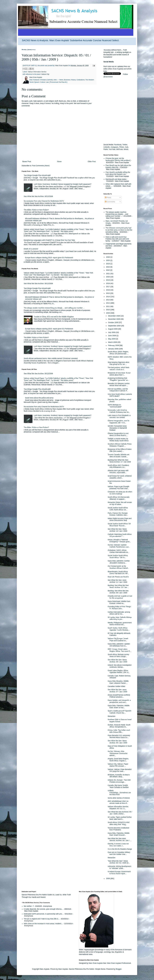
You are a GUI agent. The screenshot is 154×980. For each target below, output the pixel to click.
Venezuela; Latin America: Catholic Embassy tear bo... (119, 411)
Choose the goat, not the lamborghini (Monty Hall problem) (118, 159)
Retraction (112, 716)
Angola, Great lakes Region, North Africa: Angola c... (118, 760)
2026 (108, 257)
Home (59, 161)
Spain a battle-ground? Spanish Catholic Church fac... (119, 712)
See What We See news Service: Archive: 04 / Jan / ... (119, 839)
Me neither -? (29, 906)
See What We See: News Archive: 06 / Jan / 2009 (117, 742)
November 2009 (114, 319)
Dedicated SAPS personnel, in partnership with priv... (44, 914)
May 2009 (112, 339)
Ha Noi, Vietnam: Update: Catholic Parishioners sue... (119, 546)
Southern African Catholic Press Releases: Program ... (120, 445)
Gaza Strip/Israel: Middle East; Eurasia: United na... (119, 602)
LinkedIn (107, 147)
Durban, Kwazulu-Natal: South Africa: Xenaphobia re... (119, 726)
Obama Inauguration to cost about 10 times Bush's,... (118, 434)
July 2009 (112, 332)
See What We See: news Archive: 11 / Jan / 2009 (117, 581)
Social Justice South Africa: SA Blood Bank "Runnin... (119, 525)
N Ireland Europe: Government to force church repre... (119, 873)
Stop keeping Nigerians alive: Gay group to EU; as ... (119, 363)
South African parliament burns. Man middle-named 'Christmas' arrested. (51, 358)
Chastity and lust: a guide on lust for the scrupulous (120, 597)
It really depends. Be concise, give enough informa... (43, 909)
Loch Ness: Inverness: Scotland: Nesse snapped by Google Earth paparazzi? (63, 184)
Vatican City (45, 74)
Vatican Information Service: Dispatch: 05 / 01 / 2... (118, 808)
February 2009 (114, 345)
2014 (108, 297)
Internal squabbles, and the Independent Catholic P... (118, 390)
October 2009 (113, 322)
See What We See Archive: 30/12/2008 (38, 196)
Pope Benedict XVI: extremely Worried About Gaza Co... (119, 736)
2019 (108, 280)
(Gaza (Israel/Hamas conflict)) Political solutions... (119, 696)
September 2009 (114, 326)
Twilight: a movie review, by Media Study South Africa (118, 440)
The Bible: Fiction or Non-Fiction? (36, 210)
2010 (108, 310)
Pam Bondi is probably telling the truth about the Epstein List (118, 173)
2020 (108, 277)
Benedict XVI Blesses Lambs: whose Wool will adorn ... (119, 384)
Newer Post (27, 161)
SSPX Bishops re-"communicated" (115, 406)
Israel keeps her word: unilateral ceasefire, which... (120, 477)
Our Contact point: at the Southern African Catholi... (118, 567)
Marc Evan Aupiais (96, 963)
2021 (108, 274)
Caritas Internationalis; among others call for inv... (119, 613)
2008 (108, 879)
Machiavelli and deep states (116, 179)
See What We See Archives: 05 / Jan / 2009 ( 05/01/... (120, 813)
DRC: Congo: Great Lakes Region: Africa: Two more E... (119, 650)
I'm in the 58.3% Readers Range (120, 849)
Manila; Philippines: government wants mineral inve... (120, 624)
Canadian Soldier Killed (116, 686)
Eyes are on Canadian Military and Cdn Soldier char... (119, 853)
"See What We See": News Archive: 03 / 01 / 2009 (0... (119, 862)
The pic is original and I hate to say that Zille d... (42, 919)
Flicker (122, 147)
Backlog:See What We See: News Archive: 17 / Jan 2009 (119, 461)
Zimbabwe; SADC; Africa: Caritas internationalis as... (119, 551)
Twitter (125, 145)
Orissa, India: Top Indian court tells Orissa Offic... (119, 731)
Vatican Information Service (37, 72)
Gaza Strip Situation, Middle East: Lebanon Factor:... (118, 682)
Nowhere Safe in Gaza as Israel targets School (120, 721)
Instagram (115, 147)
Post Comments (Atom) (41, 166)
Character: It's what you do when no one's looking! (120, 493)
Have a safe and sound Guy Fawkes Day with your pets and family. (117, 239)
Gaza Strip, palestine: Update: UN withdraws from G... (119, 645)
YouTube (112, 149)
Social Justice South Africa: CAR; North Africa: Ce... (118, 509)
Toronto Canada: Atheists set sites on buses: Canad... (118, 456)
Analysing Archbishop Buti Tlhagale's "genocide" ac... (118, 379)
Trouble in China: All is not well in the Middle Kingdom (54, 317)
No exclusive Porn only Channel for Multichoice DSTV (44, 201)
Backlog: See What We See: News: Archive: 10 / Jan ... (118, 586)
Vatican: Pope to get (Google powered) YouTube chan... (118, 487)
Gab (127, 147)
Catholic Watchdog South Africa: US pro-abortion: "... (120, 535)
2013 (108, 300)
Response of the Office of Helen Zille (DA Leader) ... (120, 450)
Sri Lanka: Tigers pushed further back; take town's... (120, 818)
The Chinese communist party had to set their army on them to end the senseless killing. (119, 230)
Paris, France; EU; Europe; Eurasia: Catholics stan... (118, 514)
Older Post (92, 161)
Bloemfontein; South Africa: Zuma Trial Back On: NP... (118, 573)
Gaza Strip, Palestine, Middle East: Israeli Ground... (119, 834)
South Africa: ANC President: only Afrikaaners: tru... (118, 466)
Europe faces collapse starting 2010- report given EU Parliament (49, 258)
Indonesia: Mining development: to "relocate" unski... (120, 867)
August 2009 (113, 329)
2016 (108, 290)
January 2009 (113, 349)
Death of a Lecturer (31, 249)
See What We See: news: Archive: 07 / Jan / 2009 (117, 691)
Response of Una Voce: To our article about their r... (119, 374)
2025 (108, 260)
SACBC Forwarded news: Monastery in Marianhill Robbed (117, 428)
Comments (110, 202)
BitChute (120, 149)
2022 (108, 270)
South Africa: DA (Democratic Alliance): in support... (119, 498)
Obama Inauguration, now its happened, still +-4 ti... (118, 422)
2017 (108, 287)
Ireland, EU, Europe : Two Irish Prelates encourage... (119, 781)
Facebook (118, 145)
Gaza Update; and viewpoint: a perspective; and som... (119, 701)
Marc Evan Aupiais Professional (119, 963)
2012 (108, 303)
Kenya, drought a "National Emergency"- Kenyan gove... (119, 541)
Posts (108, 197)
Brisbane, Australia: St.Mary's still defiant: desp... (119, 776)
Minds (126, 149)
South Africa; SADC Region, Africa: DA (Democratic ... (118, 353)
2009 (108, 313)
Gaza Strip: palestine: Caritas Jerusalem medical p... (119, 562)
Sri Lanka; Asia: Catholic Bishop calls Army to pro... (120, 618)
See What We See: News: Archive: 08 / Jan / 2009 (117, 661)
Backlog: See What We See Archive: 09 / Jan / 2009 (118, 592)
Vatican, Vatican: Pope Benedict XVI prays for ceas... (120, 770)
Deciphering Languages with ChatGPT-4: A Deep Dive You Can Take (49, 240)
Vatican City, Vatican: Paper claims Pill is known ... (118, 765)
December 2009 (114, 316)
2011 (108, 306)
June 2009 (112, 336)
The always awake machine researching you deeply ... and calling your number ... (54, 308)
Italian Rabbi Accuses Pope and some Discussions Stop (120, 519)
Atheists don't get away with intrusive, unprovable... (118, 472)
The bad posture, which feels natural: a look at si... (118, 369)
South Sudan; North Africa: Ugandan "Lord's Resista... (119, 629)
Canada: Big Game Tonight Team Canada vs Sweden (118, 786)
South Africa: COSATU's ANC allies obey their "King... (119, 823)
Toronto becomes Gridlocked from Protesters (118, 829)
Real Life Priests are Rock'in (118, 577)
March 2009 (113, 342)
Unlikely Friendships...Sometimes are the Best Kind (119, 793)
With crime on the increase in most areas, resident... (43, 924)
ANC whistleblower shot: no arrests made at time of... (118, 802)
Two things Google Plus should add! (37, 175)
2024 (108, 264)
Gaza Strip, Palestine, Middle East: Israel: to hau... (119, 707)
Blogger (119, 969)
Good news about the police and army (39, 398)
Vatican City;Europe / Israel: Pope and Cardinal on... (118, 640)
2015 (108, 293)
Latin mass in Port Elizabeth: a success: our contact (119, 416)
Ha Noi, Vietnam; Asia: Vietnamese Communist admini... (117, 753)
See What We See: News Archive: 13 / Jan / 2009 (117, 530)
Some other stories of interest (119, 798)
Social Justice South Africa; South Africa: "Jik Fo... (118, 557)
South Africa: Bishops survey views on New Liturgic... (118, 655)
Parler (106, 149)
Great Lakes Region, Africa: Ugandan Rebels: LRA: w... (119, 671)
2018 (108, 283)
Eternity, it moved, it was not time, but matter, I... (118, 845)
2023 (108, 267)
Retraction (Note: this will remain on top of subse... (120, 503)
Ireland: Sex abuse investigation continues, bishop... (120, 666)
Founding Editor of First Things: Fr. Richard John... (119, 608)
